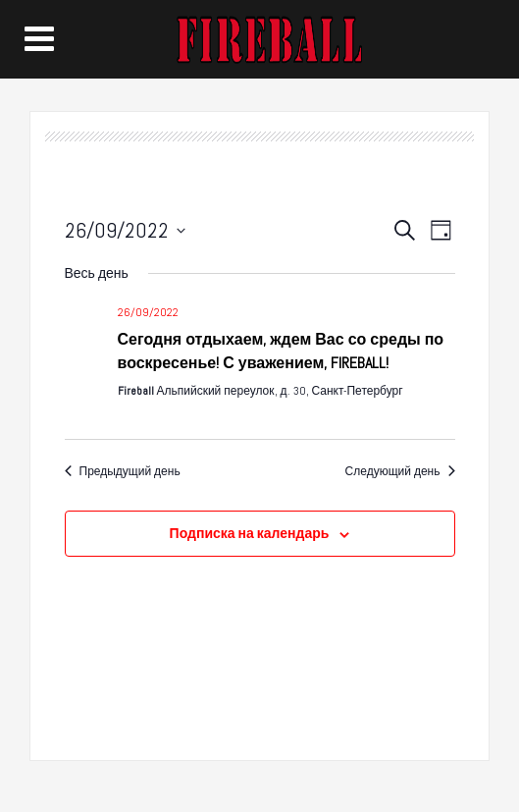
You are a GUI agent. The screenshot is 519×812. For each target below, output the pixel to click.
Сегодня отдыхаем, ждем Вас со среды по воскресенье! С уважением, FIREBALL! (281, 351)
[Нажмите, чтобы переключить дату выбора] (125, 230)
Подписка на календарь (250, 533)
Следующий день (400, 471)
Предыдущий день (123, 471)
